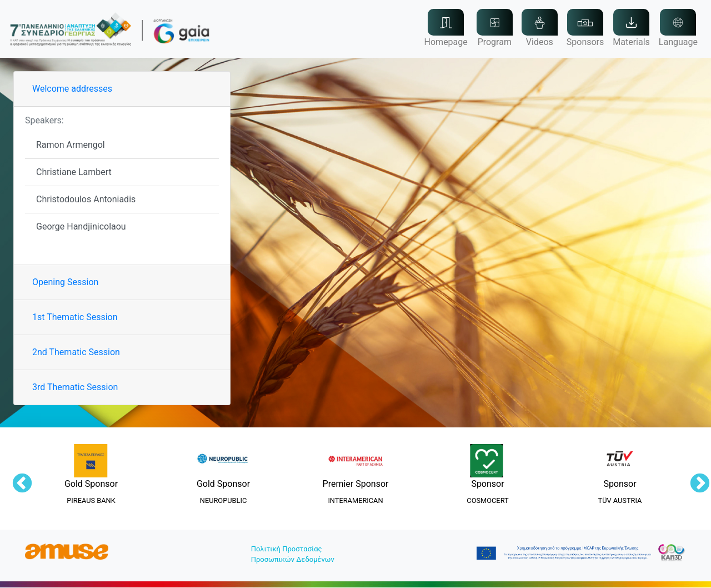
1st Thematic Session (75, 317)
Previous (17, 479)
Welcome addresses (72, 89)
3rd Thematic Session (75, 387)
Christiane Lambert (74, 172)
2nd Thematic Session (76, 352)
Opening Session (65, 282)
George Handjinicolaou (81, 226)
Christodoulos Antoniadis (86, 199)
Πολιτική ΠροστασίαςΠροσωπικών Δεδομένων (293, 554)
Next (694, 479)
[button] (631, 29)
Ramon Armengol (71, 145)
